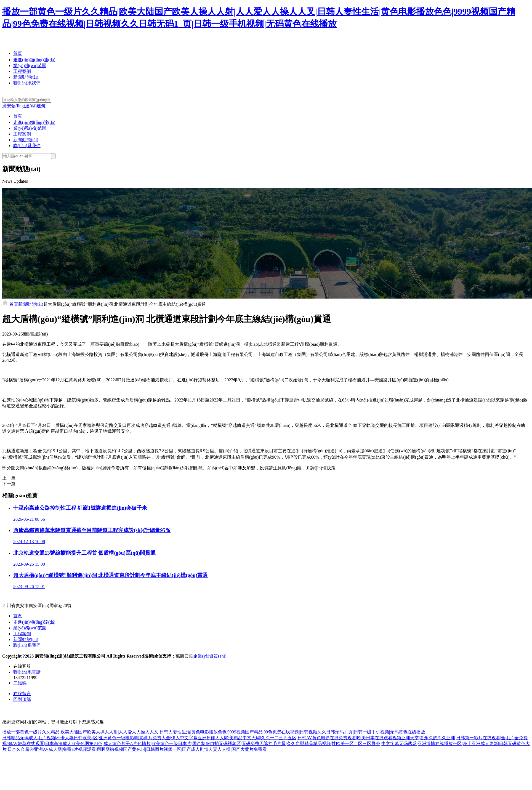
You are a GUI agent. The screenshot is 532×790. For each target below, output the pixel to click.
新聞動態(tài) (26, 77)
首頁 (18, 53)
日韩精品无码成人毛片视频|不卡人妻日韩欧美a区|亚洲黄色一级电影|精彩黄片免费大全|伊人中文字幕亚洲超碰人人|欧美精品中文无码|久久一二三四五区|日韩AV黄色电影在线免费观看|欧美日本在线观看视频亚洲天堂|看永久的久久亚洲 (229, 738)
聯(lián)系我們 (27, 83)
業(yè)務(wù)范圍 (30, 66)
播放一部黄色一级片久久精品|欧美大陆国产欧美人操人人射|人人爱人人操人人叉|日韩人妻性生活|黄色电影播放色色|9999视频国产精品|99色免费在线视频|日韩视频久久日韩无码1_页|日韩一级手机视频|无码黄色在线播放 (214, 732)
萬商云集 (184, 656)
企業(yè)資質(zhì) (210, 656)
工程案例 (22, 71)
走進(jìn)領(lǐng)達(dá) (34, 60)
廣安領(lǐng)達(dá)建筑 (24, 106)
